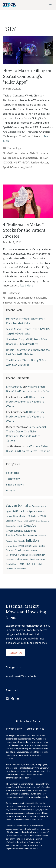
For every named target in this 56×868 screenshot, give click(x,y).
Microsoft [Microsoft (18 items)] (26, 550)
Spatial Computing (14, 167)
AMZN (34, 153)
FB (40, 158)
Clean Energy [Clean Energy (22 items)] (29, 521)
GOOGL (8, 162)
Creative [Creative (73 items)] (30, 525)
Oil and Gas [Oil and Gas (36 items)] (12, 555)
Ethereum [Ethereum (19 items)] (42, 536)
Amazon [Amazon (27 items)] (36, 506)
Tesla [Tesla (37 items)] (21, 564)
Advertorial (22, 153)
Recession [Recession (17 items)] (10, 560)
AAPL (11, 153)
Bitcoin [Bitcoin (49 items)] (41, 516)
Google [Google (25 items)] (22, 541)
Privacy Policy (14, 729)
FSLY (46, 158)
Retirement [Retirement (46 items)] (22, 559)
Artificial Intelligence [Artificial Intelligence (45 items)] (25, 511)
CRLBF (42, 298)
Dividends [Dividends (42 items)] (30, 531)
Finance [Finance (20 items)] (9, 541)
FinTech (8, 302)
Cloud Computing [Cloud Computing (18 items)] (42, 521)
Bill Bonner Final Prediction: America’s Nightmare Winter (26, 401)
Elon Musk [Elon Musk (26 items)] (33, 535)
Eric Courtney (14, 387)
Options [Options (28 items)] (24, 555)
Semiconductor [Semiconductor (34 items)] (38, 559)
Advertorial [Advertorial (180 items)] (17, 505)
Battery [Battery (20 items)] (9, 516)
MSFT (17, 162)
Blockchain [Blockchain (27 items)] (11, 521)
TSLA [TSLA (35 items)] (39, 564)
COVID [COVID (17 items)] (20, 526)
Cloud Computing (27, 158)
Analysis (11, 490)
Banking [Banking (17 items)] (41, 512)
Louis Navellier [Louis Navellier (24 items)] (39, 546)
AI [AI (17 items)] (30, 506)
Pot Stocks (34, 302)
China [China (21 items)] (20, 521)
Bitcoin (11, 298)
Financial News (15, 484)
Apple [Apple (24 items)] (9, 511)
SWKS (29, 167)
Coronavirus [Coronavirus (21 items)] (11, 526)
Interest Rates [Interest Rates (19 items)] (12, 546)
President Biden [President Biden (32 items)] (37, 555)
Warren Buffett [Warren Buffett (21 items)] (20, 569)
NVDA (26, 162)
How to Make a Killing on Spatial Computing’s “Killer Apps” (27, 76)
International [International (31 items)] (25, 546)
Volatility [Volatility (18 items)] (9, 569)
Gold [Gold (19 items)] (15, 541)
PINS (23, 302)
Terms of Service (35, 729)
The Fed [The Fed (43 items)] (30, 564)
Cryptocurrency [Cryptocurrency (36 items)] (14, 531)
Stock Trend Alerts (29, 721)
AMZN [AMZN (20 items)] (43, 506)
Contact (34, 676)
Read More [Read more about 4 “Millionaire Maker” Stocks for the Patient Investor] (26, 285)
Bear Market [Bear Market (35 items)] (20, 516)
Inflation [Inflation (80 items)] (32, 540)
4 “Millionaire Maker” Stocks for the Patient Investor (24, 230)
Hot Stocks (14, 293)
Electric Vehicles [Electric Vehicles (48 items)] (16, 535)
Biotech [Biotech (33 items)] (32, 516)
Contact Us (15, 653)
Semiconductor (39, 162)
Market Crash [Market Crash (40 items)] (14, 550)
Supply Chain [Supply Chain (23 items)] (12, 564)
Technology (14, 148)
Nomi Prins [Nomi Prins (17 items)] (35, 550)
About (9, 676)
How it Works (21, 676)
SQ (42, 302)
